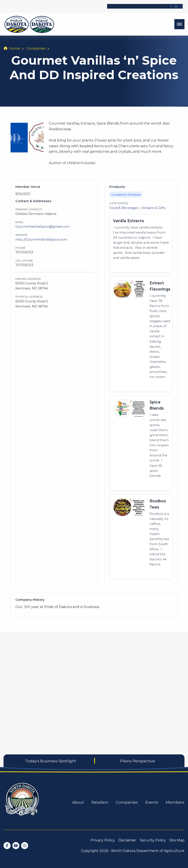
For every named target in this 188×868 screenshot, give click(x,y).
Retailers (100, 802)
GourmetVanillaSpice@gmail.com (42, 227)
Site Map (177, 840)
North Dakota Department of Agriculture (148, 851)
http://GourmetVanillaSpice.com (41, 240)
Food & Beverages (124, 208)
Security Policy (153, 840)
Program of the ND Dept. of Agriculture (138, 6)
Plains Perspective (138, 761)
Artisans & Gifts (154, 208)
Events (152, 802)
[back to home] (29, 24)
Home (15, 48)
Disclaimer (127, 840)
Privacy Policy (103, 840)
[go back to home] (22, 802)
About (78, 802)
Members (175, 802)
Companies (36, 48)
